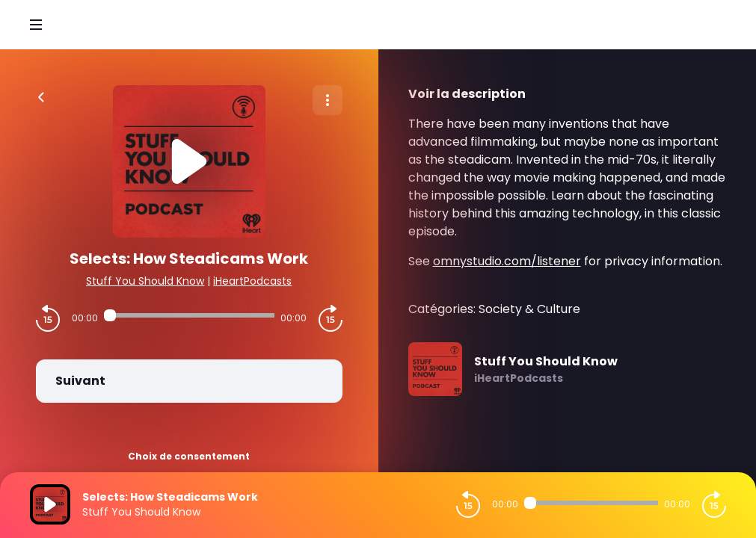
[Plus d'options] (328, 100)
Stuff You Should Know (145, 281)
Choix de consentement (189, 456)
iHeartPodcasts (252, 281)
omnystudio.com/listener (507, 261)
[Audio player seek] (189, 315)
